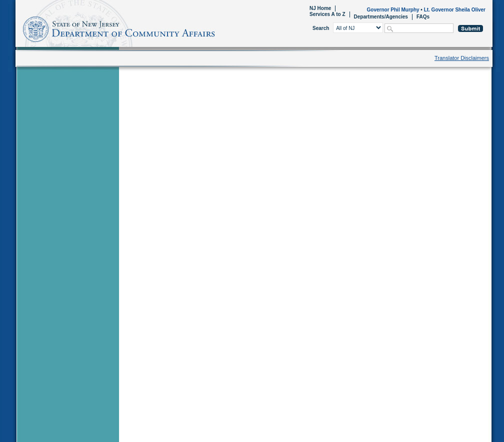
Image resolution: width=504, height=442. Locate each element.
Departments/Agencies (381, 17)
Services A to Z (327, 14)
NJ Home (320, 8)
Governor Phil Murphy (393, 10)
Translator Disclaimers (462, 58)
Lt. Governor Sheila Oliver (455, 10)
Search (321, 28)
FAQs (423, 17)
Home (17, 28)
